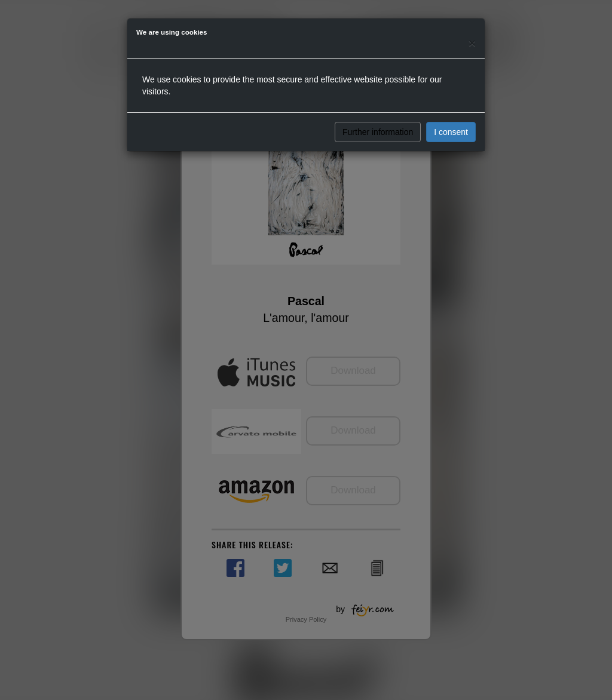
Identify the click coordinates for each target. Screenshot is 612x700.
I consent (451, 132)
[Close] (472, 43)
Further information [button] (378, 132)
